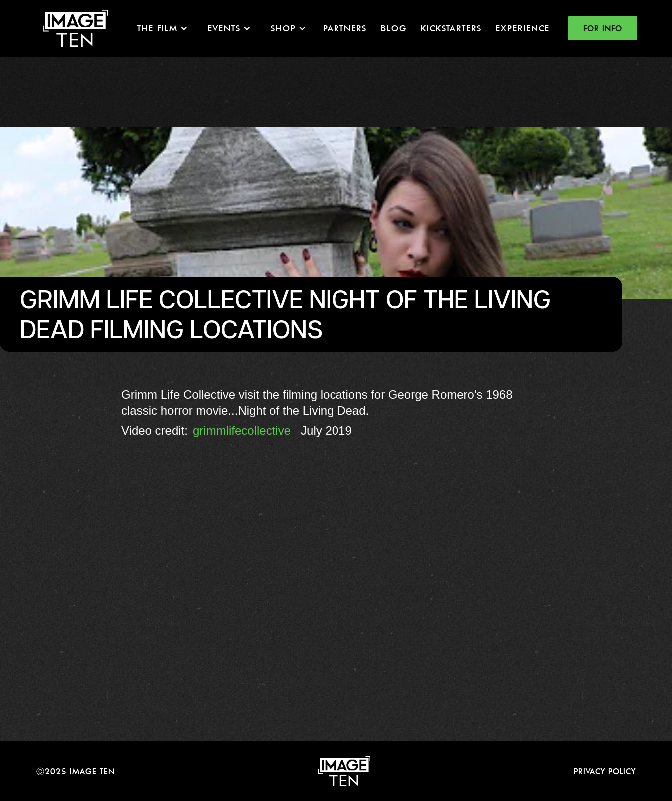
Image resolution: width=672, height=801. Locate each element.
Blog (394, 28)
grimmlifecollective (242, 430)
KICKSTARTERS (451, 28)
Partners (345, 28)
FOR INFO (603, 28)
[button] (163, 28)
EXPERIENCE (523, 28)
